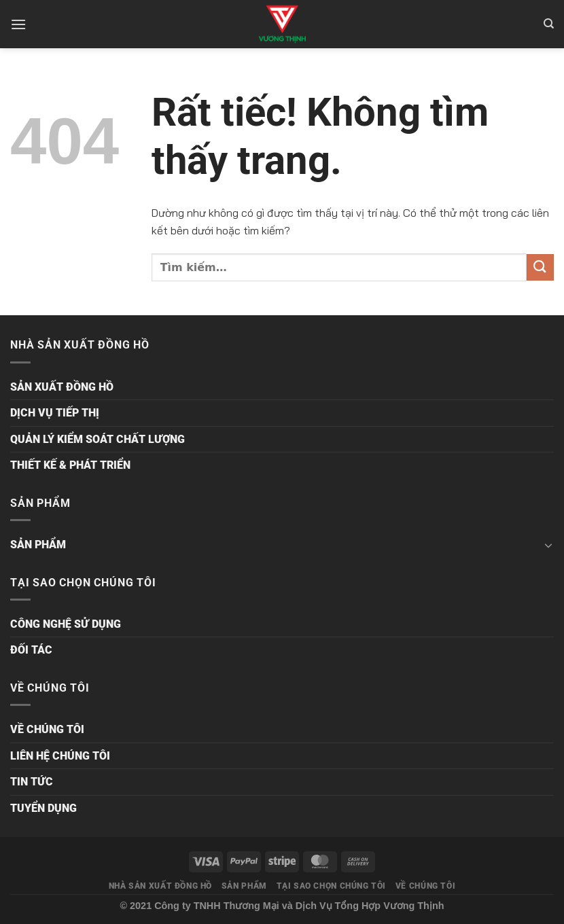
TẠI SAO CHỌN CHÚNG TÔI (331, 886)
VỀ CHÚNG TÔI (47, 729)
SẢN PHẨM (38, 545)
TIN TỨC (32, 782)
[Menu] (18, 24)
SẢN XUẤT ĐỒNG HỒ (62, 387)
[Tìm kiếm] (549, 24)
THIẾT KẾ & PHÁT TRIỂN (70, 465)
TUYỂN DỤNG (43, 808)
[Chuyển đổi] (548, 545)
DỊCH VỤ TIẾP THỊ (55, 413)
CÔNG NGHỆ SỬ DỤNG (66, 624)
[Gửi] (540, 267)
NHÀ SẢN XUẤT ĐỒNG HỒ (160, 886)
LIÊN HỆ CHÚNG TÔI (60, 756)
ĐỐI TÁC (31, 650)
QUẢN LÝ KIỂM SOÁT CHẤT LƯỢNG (98, 439)
